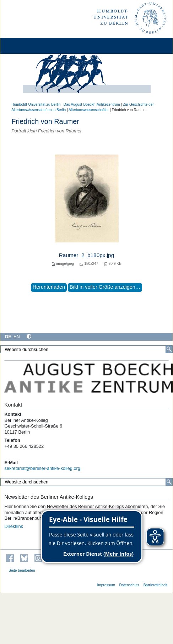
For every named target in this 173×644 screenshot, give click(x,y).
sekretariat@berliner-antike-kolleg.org (42, 468)
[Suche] (169, 349)
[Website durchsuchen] (86, 349)
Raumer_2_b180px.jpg (86, 255)
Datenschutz (129, 585)
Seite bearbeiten (22, 570)
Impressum (106, 585)
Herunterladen (49, 287)
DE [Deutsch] (8, 337)
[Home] (26, 46)
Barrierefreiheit (155, 585)
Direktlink (14, 526)
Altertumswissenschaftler (89, 110)
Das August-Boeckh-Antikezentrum (92, 104)
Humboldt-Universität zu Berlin (36, 104)
